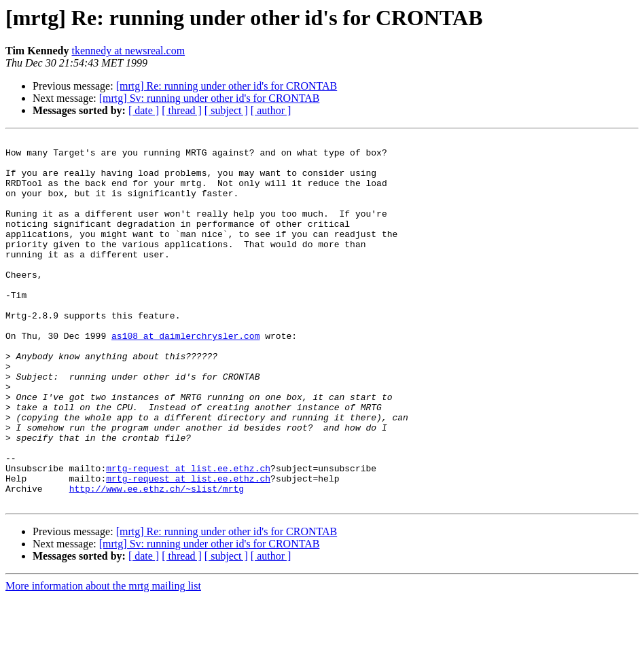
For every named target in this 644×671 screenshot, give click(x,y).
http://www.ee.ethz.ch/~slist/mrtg (157, 560)
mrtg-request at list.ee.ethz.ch (188, 535)
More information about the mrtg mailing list (103, 659)
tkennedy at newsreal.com (129, 51)
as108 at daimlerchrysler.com (185, 376)
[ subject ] (226, 110)
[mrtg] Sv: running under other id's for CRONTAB (210, 98)
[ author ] (271, 110)
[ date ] (144, 110)
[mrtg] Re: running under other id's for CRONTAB (227, 86)
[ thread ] (182, 110)
